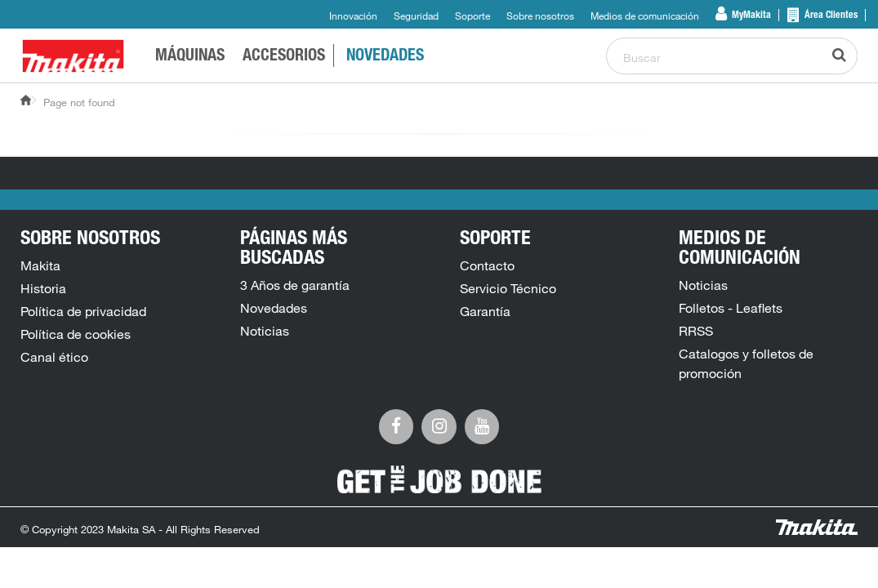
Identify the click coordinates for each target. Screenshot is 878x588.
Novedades (385, 57)
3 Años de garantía (295, 285)
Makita (40, 265)
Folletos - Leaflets (731, 308)
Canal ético (54, 357)
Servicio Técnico (508, 288)
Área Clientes (830, 16)
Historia (43, 288)
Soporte (472, 16)
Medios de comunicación (645, 16)
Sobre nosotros (540, 16)
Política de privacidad (83, 311)
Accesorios (284, 57)
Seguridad (416, 16)
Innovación (353, 16)
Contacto (487, 265)
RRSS (696, 331)
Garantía (485, 311)
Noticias (265, 331)
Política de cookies (76, 334)
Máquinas (190, 57)
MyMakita (750, 16)
